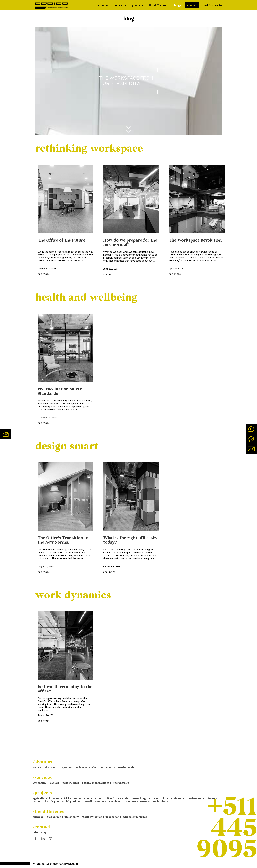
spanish (218, 5)
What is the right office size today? (131, 540)
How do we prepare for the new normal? (130, 242)
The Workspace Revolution (195, 240)
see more (44, 274)
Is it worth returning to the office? (65, 689)
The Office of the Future (62, 240)
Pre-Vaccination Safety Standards (60, 391)
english (207, 5)
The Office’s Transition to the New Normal (63, 540)
